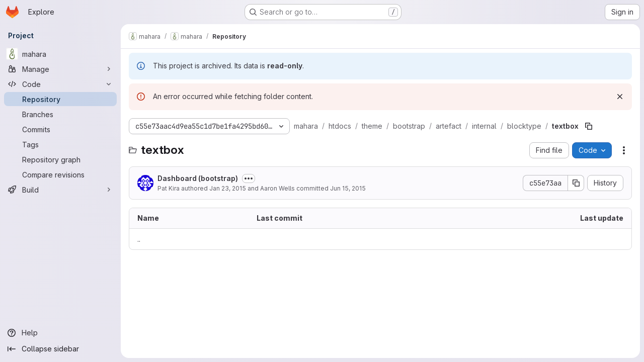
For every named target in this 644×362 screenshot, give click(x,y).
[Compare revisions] (60, 174)
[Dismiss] (620, 97)
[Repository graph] (60, 159)
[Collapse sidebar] (60, 349)
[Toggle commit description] (249, 178)
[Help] (60, 333)
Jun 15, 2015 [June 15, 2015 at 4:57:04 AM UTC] (348, 188)
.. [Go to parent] (139, 239)
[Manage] (60, 69)
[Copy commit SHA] (576, 183)
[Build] (60, 190)
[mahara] (60, 54)
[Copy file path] (589, 126)
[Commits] (60, 129)
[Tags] (60, 144)
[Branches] (60, 114)
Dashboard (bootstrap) (198, 178)
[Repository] (60, 99)
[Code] (60, 84)
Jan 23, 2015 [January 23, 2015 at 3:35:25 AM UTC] (228, 188)
